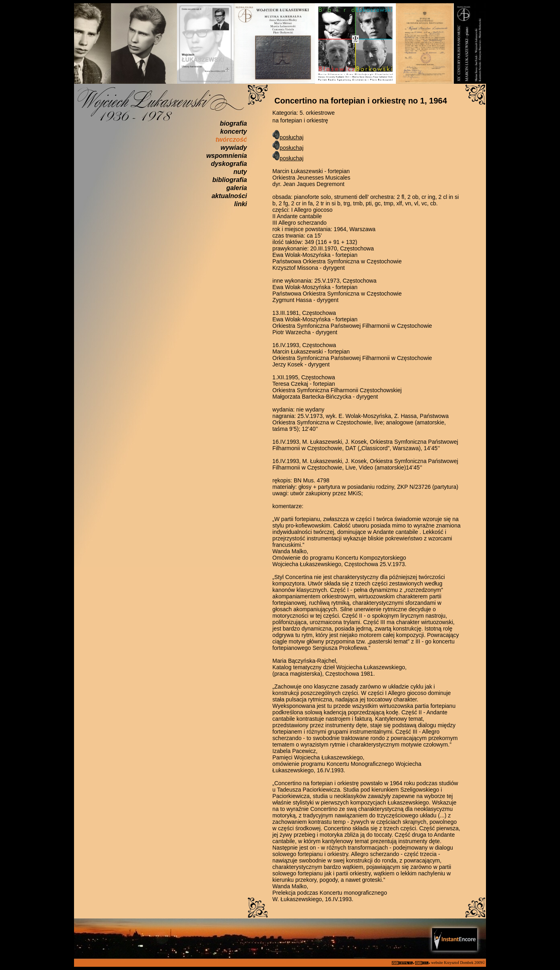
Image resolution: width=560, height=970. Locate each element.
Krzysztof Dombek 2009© (465, 963)
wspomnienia (227, 156)
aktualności (229, 196)
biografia (233, 123)
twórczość (231, 140)
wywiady (234, 148)
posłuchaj (291, 137)
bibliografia (230, 180)
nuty (240, 172)
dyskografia (229, 164)
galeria (237, 188)
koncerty (234, 131)
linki (241, 204)
